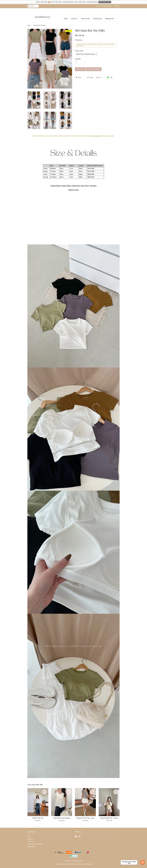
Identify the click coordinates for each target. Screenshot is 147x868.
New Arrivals (86, 19)
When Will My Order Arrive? (75, 864)
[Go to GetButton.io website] (142, 866)
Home (66, 19)
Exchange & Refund (61, 864)
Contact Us (31, 841)
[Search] (33, 6)
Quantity (78, 59)
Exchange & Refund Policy (35, 844)
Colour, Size (79, 51)
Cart (118, 6)
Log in (98, 6)
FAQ (29, 836)
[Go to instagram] (142, 862)
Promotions (79, 40)
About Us (30, 839)
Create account (107, 6)
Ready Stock (98, 19)
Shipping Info (109, 19)
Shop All (75, 19)
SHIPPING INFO (105, 2)
